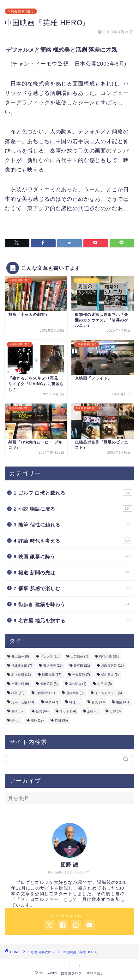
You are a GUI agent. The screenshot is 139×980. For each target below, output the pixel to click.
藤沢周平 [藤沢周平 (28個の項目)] (53, 666)
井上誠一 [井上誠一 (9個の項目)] (20, 656)
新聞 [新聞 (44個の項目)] (42, 711)
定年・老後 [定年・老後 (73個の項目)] (23, 702)
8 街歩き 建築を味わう (73, 604)
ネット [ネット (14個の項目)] (68, 711)
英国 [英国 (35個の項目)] (61, 720)
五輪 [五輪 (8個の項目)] (93, 711)
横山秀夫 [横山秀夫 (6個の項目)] (110, 675)
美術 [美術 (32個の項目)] (18, 711)
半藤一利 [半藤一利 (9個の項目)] (20, 684)
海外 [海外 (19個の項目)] (37, 720)
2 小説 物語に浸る (73, 508)
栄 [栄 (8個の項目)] (15, 720)
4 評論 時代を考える (73, 540)
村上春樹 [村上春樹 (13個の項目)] (21, 675)
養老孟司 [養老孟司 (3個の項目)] (49, 684)
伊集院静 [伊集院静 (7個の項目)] (81, 675)
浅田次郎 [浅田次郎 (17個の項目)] (52, 675)
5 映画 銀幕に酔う (21, 11)
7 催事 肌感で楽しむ (73, 588)
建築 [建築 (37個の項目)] (122, 702)
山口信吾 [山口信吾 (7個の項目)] (79, 656)
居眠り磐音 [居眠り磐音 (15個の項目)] (112, 666)
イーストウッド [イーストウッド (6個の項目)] (108, 693)
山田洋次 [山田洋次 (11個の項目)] (45, 693)
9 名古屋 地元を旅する (73, 620)
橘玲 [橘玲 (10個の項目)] (18, 693)
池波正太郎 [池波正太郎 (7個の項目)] (22, 666)
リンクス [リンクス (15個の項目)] (50, 656)
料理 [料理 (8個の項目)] (75, 702)
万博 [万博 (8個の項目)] (115, 711)
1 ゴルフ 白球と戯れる (73, 492)
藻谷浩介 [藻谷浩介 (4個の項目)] (78, 684)
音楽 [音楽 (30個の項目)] (98, 702)
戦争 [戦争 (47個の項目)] (52, 702)
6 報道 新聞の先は (73, 572)
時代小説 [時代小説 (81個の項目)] (109, 656)
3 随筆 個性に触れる (73, 524)
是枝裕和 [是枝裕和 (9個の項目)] (75, 693)
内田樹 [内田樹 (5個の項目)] (105, 684)
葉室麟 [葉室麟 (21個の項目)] (82, 666)
